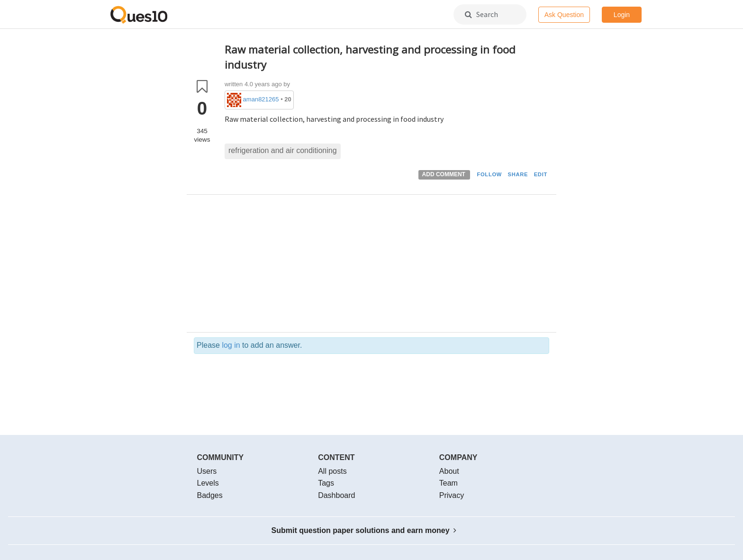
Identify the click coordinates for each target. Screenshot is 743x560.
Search (481, 14)
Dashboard (336, 495)
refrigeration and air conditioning (283, 150)
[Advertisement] (387, 266)
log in (231, 345)
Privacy (452, 495)
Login (622, 15)
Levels (208, 483)
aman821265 (261, 99)
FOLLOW (489, 174)
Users (207, 471)
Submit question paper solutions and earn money (364, 530)
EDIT (541, 174)
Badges (210, 495)
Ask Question (564, 15)
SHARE (518, 174)
